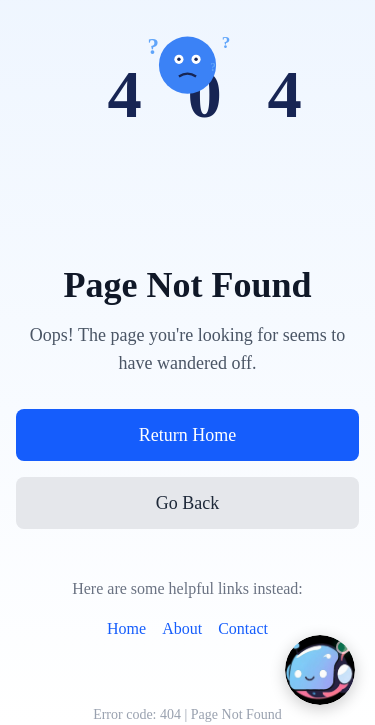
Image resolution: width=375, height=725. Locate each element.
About (182, 628)
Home (126, 628)
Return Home (187, 435)
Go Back (187, 503)
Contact (243, 628)
